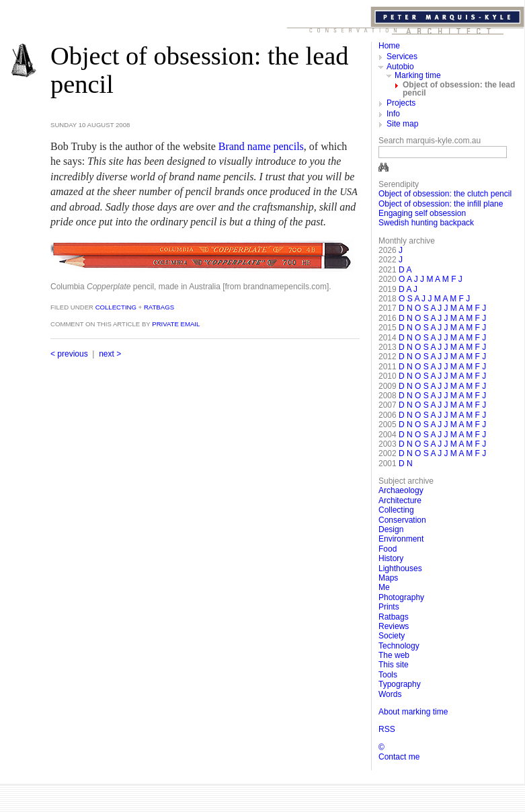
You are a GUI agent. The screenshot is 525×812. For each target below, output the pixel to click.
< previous (69, 354)
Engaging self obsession (422, 213)
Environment (401, 539)
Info (393, 114)
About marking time (413, 712)
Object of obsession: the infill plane (441, 204)
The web (394, 655)
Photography (401, 597)
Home (389, 46)
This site (394, 665)
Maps (388, 578)
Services (402, 57)
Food (388, 549)
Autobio (400, 67)
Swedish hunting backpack (426, 223)
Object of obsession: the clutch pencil (445, 194)
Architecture (400, 501)
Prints (389, 607)
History (391, 558)
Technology (399, 646)
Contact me (399, 757)
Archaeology (401, 490)
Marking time (418, 75)
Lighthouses (400, 568)
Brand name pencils (261, 146)
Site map (402, 124)
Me (384, 587)
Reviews (394, 626)
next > (110, 354)
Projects (401, 103)
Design (391, 529)
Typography (400, 684)
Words (390, 694)
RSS (387, 729)
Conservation (402, 520)
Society (392, 636)
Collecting (115, 307)
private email (176, 324)
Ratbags (159, 307)
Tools (388, 675)
